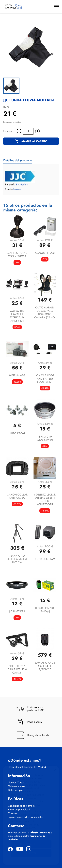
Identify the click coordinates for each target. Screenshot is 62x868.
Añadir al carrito (31, 141)
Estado (9, 189)
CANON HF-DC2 (45, 253)
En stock (10, 185)
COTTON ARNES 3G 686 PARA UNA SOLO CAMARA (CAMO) (45, 312)
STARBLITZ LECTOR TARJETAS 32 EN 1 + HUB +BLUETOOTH (45, 499)
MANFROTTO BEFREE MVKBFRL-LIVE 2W (17, 559)
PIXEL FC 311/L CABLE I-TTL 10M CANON (17, 669)
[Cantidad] (28, 131)
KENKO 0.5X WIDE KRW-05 (45, 438)
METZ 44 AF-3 (17, 375)
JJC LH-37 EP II (17, 611)
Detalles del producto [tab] (18, 160)
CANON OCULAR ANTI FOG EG (17, 496)
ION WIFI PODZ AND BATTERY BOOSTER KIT (45, 379)
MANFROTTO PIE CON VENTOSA (17, 255)
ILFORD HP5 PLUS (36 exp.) (45, 610)
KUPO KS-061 (17, 433)
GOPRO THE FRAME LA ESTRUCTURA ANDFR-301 (17, 316)
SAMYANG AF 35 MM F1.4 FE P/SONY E (45, 666)
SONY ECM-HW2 (45, 559)
